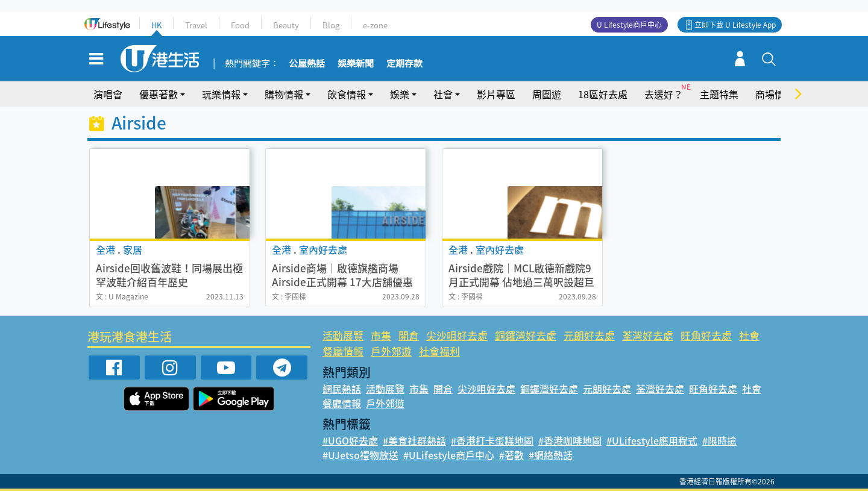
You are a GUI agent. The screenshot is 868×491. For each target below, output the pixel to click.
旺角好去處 (706, 335)
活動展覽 (343, 335)
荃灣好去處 (648, 335)
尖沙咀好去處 (457, 335)
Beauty (286, 25)
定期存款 (404, 64)
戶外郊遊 (391, 351)
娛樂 (400, 94)
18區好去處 (603, 94)
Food (240, 25)
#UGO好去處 (350, 440)
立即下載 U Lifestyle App (735, 25)
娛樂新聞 (356, 64)
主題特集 (719, 94)
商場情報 (775, 94)
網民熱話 (342, 389)
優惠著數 (159, 94)
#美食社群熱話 (414, 440)
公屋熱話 (307, 64)
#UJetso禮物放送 (360, 455)
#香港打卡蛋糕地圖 (492, 440)
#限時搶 (719, 440)
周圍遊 (547, 94)
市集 (381, 335)
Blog (331, 25)
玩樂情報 (221, 94)
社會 (443, 94)
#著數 (511, 455)
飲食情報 (347, 94)
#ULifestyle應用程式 (652, 440)
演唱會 (108, 94)
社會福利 (439, 351)
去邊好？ (664, 94)
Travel (196, 25)
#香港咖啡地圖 (570, 440)
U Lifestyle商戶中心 (629, 25)
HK (156, 25)
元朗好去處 (589, 335)
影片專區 (496, 94)
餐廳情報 (343, 351)
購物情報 (284, 94)
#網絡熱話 (551, 455)
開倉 (409, 335)
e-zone (375, 25)
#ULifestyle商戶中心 (449, 455)
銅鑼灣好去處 (526, 335)
